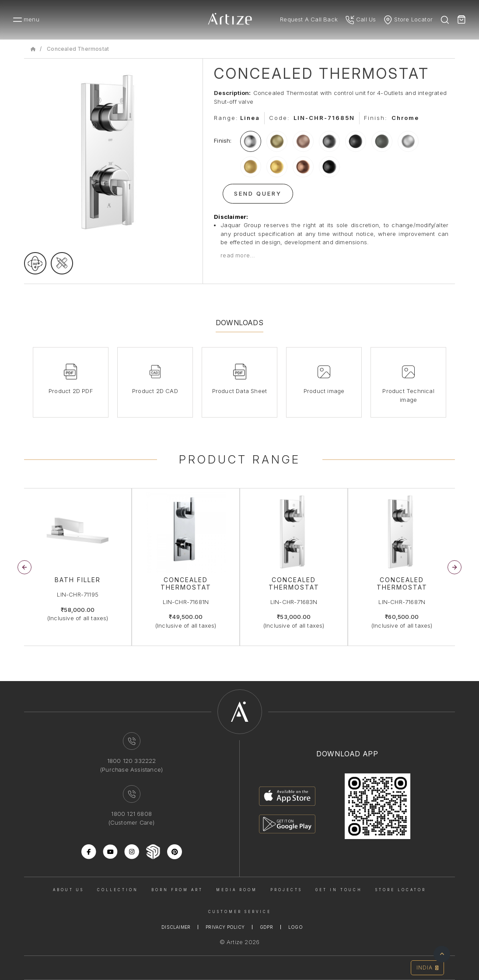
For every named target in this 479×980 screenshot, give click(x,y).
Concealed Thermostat (78, 49)
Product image (324, 391)
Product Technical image (408, 395)
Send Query (258, 193)
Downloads (239, 323)
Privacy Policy (225, 927)
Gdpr (266, 927)
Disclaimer (176, 927)
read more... (238, 255)
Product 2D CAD (155, 391)
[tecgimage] (62, 263)
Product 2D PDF (71, 391)
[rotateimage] (35, 263)
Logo (295, 927)
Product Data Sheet (240, 391)
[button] (455, 567)
